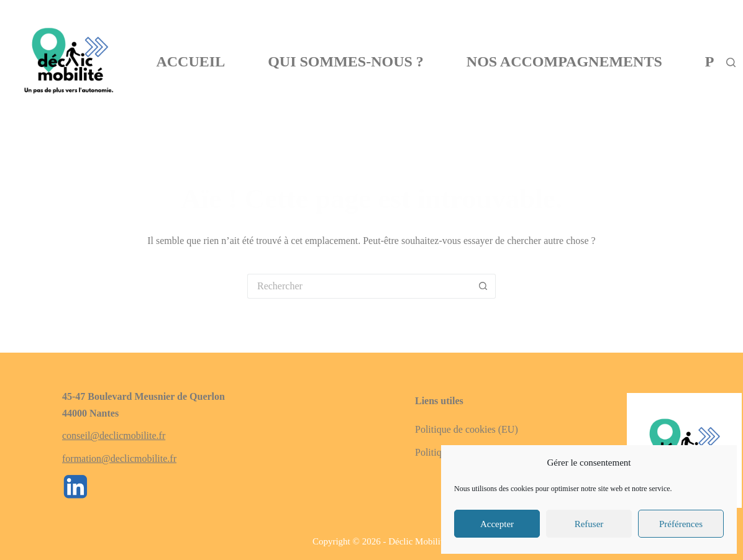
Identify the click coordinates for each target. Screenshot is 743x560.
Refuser (589, 524)
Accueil (190, 61)
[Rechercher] (731, 62)
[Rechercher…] (359, 286)
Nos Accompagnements (564, 61)
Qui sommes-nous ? (346, 61)
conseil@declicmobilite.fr (114, 436)
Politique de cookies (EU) (467, 429)
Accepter (497, 524)
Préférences (681, 524)
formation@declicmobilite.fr (119, 458)
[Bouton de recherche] (483, 286)
